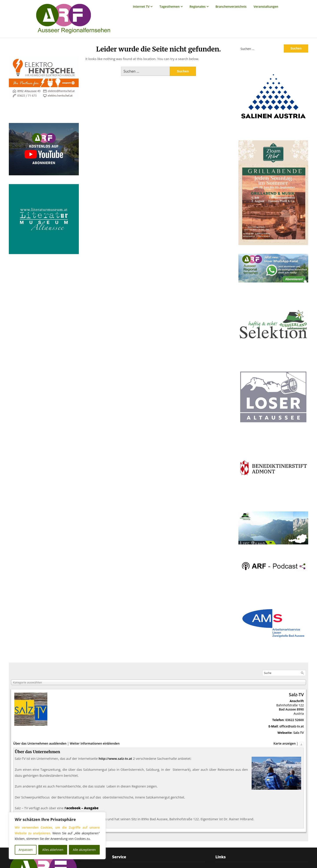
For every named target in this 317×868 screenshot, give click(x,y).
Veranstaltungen (266, 6)
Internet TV (141, 6)
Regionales (198, 6)
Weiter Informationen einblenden (95, 743)
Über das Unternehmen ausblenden (40, 743)
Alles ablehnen (53, 850)
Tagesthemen (170, 6)
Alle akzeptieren (84, 850)
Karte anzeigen (285, 743)
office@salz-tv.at (292, 726)
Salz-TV (299, 733)
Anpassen (26, 850)
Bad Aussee (288, 709)
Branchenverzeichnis (231, 6)
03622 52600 (295, 720)
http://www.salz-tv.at (115, 758)
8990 (300, 709)
